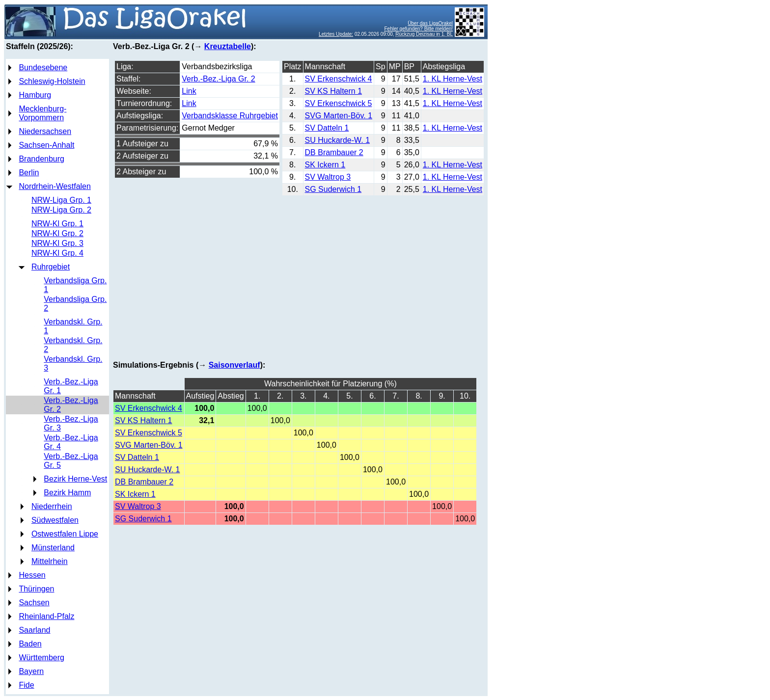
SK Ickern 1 (325, 165)
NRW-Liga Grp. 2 (61, 210)
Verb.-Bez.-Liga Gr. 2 (218, 79)
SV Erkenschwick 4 (339, 79)
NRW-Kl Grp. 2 (57, 233)
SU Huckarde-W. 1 (337, 140)
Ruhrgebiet (51, 267)
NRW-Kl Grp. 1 (57, 224)
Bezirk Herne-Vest (75, 479)
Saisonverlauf (234, 365)
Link (189, 91)
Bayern (31, 671)
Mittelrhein (50, 561)
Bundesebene (43, 67)
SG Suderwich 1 (333, 189)
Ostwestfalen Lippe (65, 534)
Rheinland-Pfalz (46, 616)
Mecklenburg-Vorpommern (42, 113)
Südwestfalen (55, 520)
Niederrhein (52, 506)
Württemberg (41, 658)
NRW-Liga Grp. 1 (61, 200)
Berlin (29, 173)
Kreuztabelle (228, 46)
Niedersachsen (45, 131)
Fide (26, 685)
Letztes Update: (336, 34)
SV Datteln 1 (327, 128)
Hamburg (35, 95)
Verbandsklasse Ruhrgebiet (230, 116)
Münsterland (53, 548)
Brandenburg (41, 159)
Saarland (34, 630)
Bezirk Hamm (67, 493)
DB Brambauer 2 (334, 152)
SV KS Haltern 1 (334, 91)
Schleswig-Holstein (52, 81)
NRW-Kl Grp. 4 (57, 253)
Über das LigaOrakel (430, 23)
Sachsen (34, 603)
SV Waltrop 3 (328, 177)
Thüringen (36, 589)
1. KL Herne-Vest (453, 79)
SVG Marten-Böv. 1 (339, 116)
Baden (30, 644)
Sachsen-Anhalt (46, 145)
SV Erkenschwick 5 (339, 103)
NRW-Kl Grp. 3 (57, 243)
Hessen (32, 575)
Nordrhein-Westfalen (55, 186)
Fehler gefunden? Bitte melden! (419, 29)
